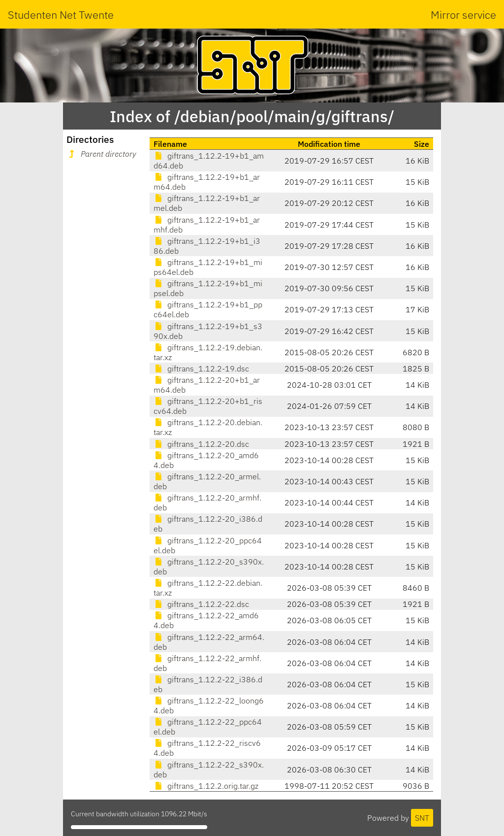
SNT (422, 818)
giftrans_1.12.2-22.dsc (201, 604)
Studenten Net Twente (61, 15)
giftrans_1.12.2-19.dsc (201, 368)
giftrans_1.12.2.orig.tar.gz (206, 786)
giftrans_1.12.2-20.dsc (201, 444)
